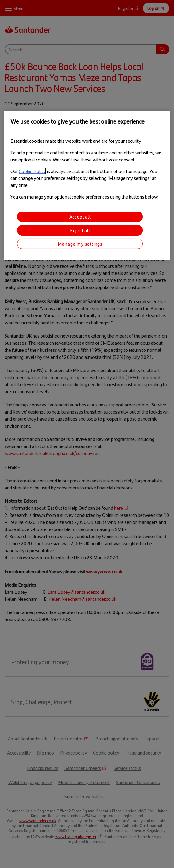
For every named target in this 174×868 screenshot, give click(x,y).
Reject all (80, 230)
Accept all (80, 216)
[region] (87, 185)
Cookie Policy (32, 171)
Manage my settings (80, 243)
